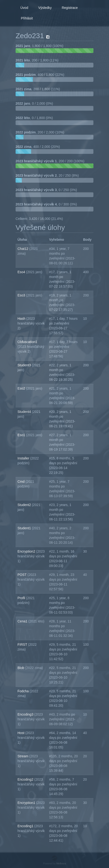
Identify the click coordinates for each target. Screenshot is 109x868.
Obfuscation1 (27, 342)
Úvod (24, 8)
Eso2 (22, 388)
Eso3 (22, 295)
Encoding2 (26, 779)
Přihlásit (27, 18)
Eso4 (22, 272)
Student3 (25, 365)
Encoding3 (26, 714)
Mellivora (61, 864)
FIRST (23, 645)
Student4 (25, 412)
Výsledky (45, 8)
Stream (23, 756)
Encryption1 (27, 803)
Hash (22, 319)
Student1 (25, 528)
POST (23, 575)
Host (21, 733)
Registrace (70, 8)
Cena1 (23, 621)
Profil (22, 598)
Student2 (25, 505)
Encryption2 (27, 551)
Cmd (21, 482)
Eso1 (22, 435)
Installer (24, 458)
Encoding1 (26, 826)
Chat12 (23, 249)
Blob (21, 668)
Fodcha (24, 691)
